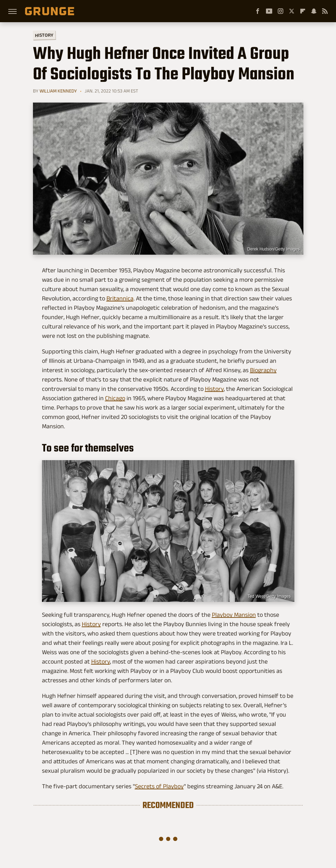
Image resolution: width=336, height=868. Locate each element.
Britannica (120, 298)
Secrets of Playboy (159, 786)
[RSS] (325, 11)
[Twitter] (292, 11)
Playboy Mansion (234, 615)
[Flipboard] (303, 11)
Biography (263, 370)
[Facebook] (258, 11)
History (44, 35)
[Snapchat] (314, 11)
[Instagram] (281, 11)
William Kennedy (58, 91)
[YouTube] (269, 11)
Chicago (115, 398)
